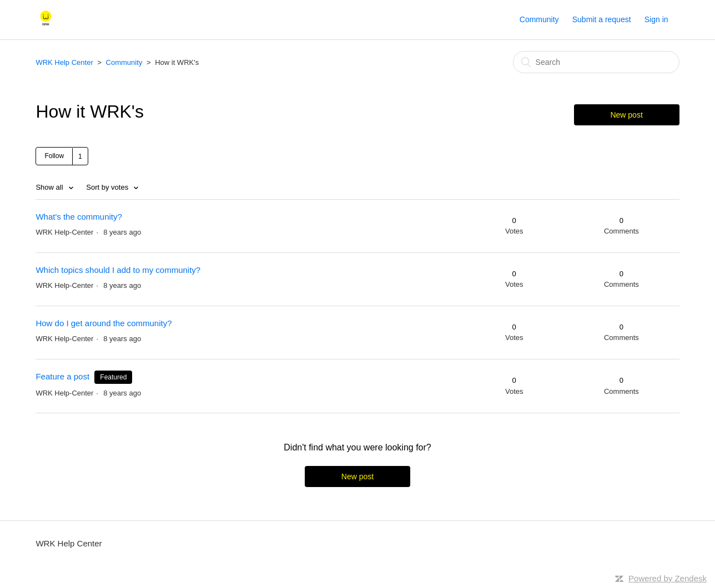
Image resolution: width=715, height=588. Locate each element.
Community (539, 19)
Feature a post (62, 376)
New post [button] (626, 115)
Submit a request (602, 19)
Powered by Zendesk (668, 578)
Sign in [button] (656, 19)
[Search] (596, 62)
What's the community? (79, 217)
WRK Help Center (65, 62)
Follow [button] (54, 156)
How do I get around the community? (104, 323)
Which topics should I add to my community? (118, 270)
